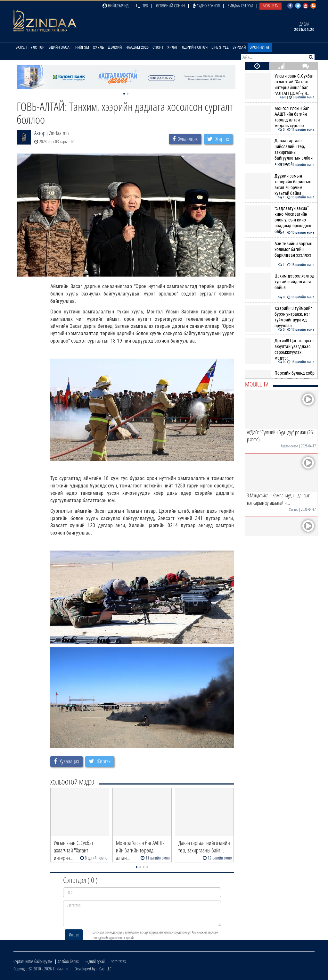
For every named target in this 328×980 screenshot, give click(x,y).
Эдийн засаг (60, 47)
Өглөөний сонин (170, 6)
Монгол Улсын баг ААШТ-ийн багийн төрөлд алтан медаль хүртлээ (280, 117)
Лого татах (118, 961)
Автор (40, 133)
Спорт (158, 47)
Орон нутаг (260, 47)
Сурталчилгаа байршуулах (33, 961)
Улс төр (37, 47)
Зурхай (239, 47)
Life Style (220, 47)
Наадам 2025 (137, 47)
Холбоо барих (68, 961)
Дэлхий (115, 47)
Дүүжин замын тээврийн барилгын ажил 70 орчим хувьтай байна (280, 185)
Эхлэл (21, 47)
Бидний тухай (95, 961)
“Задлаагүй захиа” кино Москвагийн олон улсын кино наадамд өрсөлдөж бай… (280, 220)
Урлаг (173, 47)
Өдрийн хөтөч (195, 47)
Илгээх (74, 935)
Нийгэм (82, 47)
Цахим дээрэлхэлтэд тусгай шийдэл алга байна (280, 282)
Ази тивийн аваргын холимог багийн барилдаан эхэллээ (280, 249)
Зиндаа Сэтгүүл (240, 6)
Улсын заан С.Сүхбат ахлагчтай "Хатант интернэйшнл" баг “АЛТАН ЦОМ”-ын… (280, 85)
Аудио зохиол (206, 6)
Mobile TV (271, 6)
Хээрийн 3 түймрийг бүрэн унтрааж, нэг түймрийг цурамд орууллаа (280, 317)
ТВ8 (142, 6)
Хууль (98, 47)
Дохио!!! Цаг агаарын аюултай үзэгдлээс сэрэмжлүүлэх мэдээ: (280, 349)
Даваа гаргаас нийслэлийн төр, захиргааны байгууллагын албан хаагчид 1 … (280, 152)
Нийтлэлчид (115, 6)
